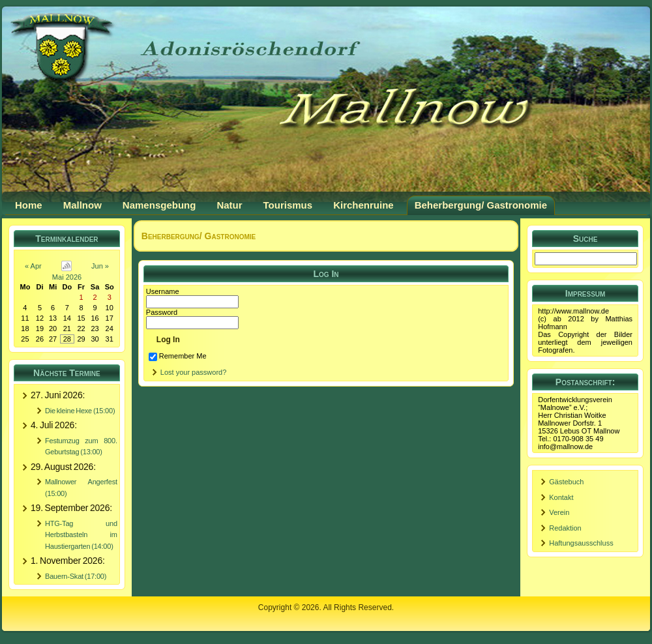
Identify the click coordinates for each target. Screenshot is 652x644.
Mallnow (82, 205)
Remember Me (178, 356)
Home (29, 205)
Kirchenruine (363, 205)
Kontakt (561, 497)
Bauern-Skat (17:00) (76, 576)
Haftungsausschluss (581, 543)
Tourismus (288, 205)
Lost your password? (194, 372)
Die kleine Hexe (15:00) (80, 411)
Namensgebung (159, 205)
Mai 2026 (67, 277)
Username (163, 291)
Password (162, 312)
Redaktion (565, 528)
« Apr (33, 266)
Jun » (100, 266)
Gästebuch (566, 482)
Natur (229, 205)
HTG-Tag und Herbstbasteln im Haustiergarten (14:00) (81, 535)
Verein (559, 512)
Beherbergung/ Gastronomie (481, 205)
